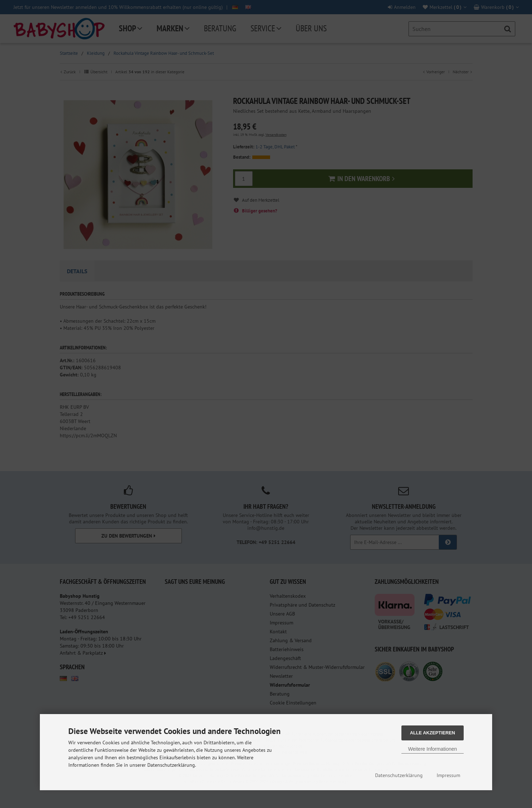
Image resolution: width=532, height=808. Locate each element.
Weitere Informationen (433, 749)
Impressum (448, 775)
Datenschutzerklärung (399, 775)
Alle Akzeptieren (433, 733)
